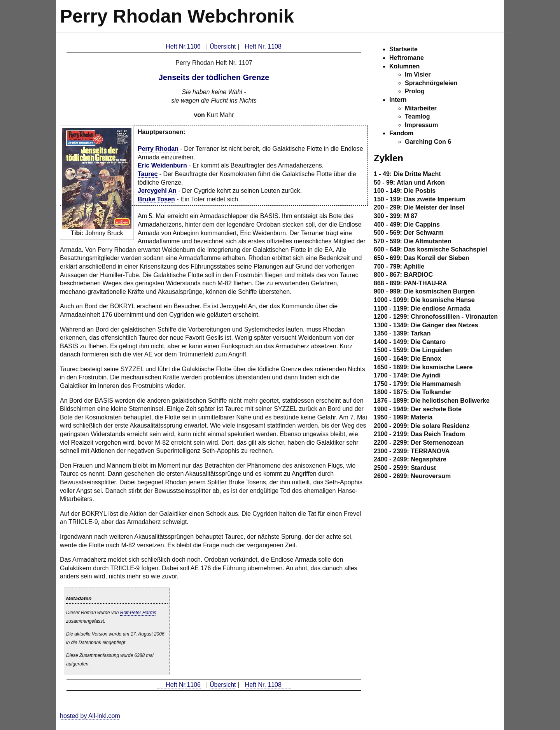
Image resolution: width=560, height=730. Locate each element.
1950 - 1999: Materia (403, 417)
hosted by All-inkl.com (90, 716)
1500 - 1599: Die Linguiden (413, 350)
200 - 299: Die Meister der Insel (419, 207)
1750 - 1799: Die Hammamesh (417, 384)
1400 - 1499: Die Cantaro (410, 342)
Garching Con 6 (428, 142)
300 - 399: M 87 (396, 216)
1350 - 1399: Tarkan (402, 333)
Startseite (403, 49)
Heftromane (407, 58)
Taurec (148, 174)
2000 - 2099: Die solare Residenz (422, 426)
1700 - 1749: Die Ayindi (407, 375)
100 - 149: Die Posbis (405, 191)
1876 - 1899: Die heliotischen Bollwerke (432, 401)
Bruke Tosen (156, 199)
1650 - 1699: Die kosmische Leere (423, 367)
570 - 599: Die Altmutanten (412, 241)
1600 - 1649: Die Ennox (407, 359)
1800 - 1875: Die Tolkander (413, 392)
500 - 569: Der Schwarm (409, 233)
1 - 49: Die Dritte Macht (407, 174)
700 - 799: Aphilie (399, 266)
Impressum (421, 125)
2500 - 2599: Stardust (405, 468)
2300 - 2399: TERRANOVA (412, 451)
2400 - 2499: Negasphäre (410, 459)
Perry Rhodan (158, 149)
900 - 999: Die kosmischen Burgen (424, 291)
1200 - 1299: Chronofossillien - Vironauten (436, 317)
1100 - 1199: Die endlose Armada (422, 308)
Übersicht (223, 46)
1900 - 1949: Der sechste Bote (418, 409)
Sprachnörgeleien (431, 83)
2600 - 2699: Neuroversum (412, 476)
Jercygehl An (157, 191)
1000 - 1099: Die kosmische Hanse (424, 300)
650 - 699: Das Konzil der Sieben (421, 258)
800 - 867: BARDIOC (403, 275)
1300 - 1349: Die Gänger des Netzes (426, 325)
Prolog (415, 91)
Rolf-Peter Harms (138, 613)
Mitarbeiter (421, 108)
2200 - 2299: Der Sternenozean (419, 443)
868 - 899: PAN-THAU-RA (410, 283)
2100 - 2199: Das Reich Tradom (419, 434)
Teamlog (417, 116)
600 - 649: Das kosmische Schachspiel (430, 249)
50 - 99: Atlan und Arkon (409, 182)
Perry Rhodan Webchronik (177, 16)
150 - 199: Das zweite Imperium (420, 199)
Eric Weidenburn (162, 165)
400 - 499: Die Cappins (407, 224)
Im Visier (418, 74)
